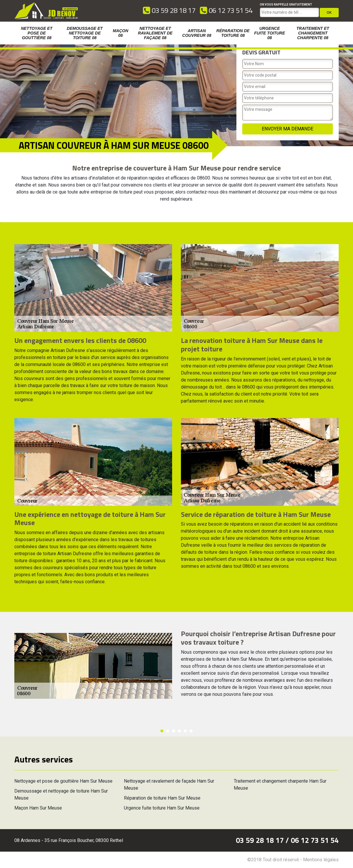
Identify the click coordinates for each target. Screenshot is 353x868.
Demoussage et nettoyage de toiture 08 (85, 33)
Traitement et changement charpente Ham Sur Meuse (280, 785)
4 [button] (179, 731)
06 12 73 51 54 (226, 10)
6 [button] (191, 731)
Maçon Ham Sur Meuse (38, 808)
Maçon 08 (121, 33)
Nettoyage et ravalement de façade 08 (155, 33)
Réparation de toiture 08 (233, 33)
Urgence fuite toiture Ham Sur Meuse (162, 808)
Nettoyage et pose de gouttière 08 (37, 33)
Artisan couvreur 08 (197, 33)
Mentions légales (321, 860)
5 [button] (185, 731)
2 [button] (168, 731)
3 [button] (174, 731)
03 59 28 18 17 (169, 10)
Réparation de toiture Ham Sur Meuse (162, 798)
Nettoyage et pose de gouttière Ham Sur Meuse (63, 781)
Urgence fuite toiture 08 (270, 33)
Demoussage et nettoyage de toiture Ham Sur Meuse (61, 794)
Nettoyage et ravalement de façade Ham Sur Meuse (169, 785)
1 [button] (162, 731)
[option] (0, 222)
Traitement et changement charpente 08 (313, 33)
